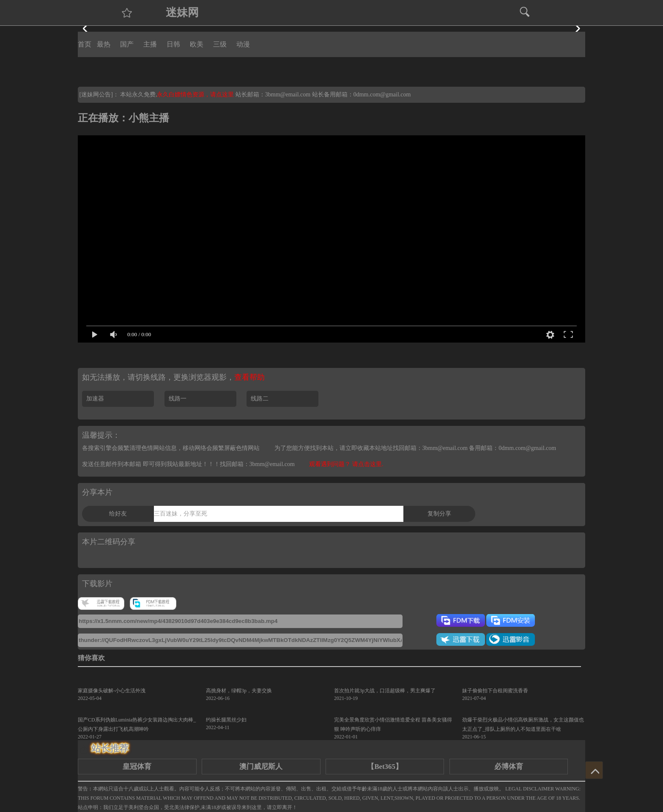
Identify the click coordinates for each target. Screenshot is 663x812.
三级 (220, 44)
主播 (150, 44)
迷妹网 (182, 12)
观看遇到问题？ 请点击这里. (346, 464)
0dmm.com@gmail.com (382, 95)
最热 (104, 44)
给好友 (118, 514)
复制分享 (439, 514)
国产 (127, 44)
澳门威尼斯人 (261, 767)
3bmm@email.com (288, 95)
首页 (85, 44)
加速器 (95, 399)
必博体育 (509, 767)
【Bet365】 (385, 767)
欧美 (197, 44)
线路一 (178, 399)
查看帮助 (249, 377)
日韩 (173, 44)
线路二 (260, 399)
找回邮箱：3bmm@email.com (257, 464)
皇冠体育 (137, 767)
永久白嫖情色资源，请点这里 (196, 95)
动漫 (243, 44)
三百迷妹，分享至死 (181, 514)
